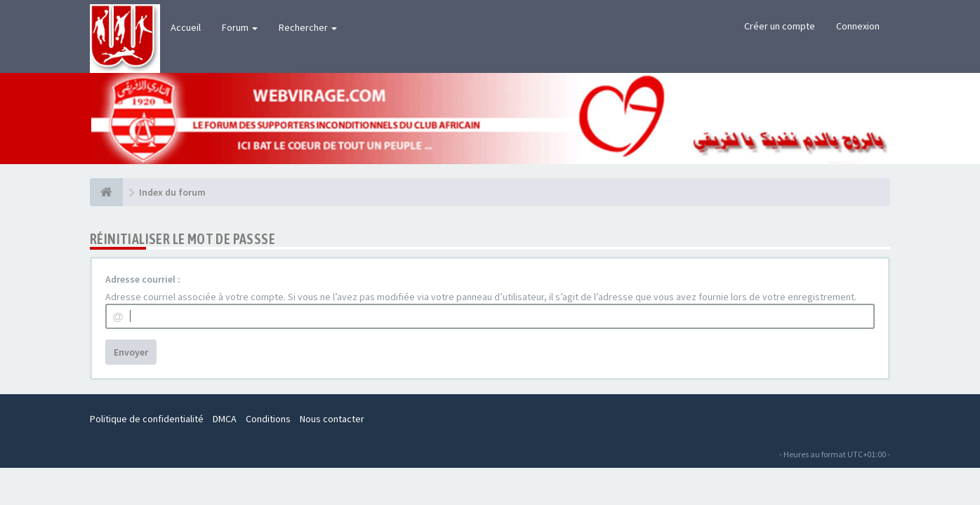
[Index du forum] (106, 192)
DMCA (225, 419)
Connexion (858, 26)
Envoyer (131, 352)
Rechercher (308, 27)
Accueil (186, 27)
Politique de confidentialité (147, 419)
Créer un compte (780, 26)
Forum (240, 27)
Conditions (268, 419)
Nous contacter (332, 419)
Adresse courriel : (143, 279)
